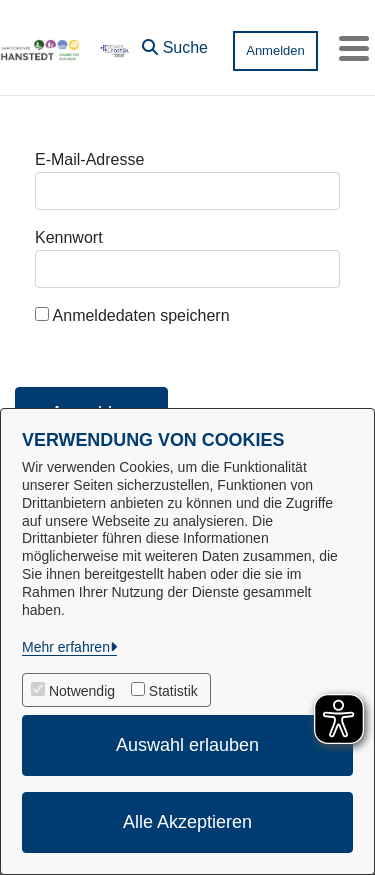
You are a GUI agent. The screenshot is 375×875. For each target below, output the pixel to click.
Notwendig (82, 691)
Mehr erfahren (66, 647)
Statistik (173, 691)
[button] (175, 43)
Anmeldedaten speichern (132, 315)
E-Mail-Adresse (89, 159)
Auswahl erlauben (187, 745)
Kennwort (69, 237)
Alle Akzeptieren (187, 822)
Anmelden (275, 50)
